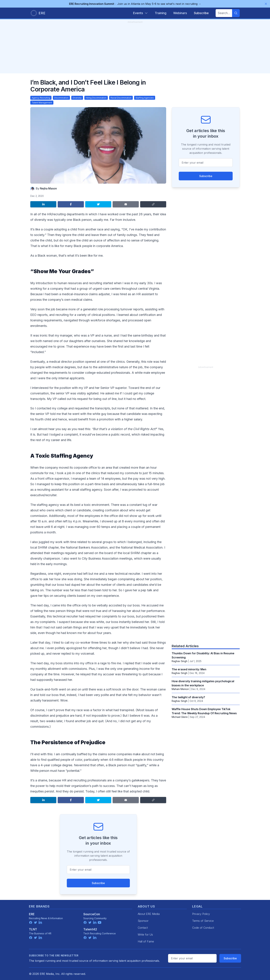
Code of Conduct (203, 928)
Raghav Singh (180, 661)
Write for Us (145, 935)
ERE (32, 914)
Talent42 (90, 929)
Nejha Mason (48, 188)
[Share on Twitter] (98, 204)
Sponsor (143, 921)
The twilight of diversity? (188, 697)
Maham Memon (180, 689)
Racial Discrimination (121, 98)
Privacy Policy (201, 914)
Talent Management (42, 103)
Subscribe (98, 883)
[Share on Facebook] (71, 204)
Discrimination (61, 98)
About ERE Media (149, 914)
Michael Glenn (180, 717)
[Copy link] (153, 204)
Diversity (77, 98)
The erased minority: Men (189, 669)
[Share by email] (126, 204)
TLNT (33, 929)
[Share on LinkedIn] (43, 204)
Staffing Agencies (145, 98)
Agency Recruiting (41, 98)
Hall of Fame (146, 941)
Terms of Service (203, 921)
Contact (143, 928)
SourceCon (92, 914)
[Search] (236, 13)
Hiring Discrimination (96, 98)
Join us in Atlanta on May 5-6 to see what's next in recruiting (135, 4)
